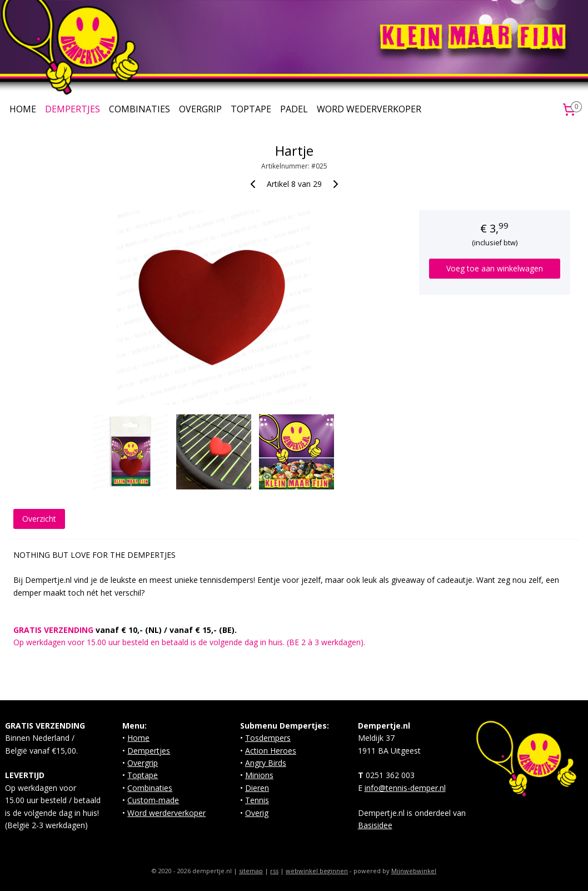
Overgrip (143, 763)
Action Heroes (271, 751)
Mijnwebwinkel (414, 871)
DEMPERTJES (73, 109)
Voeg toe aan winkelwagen (495, 268)
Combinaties (150, 788)
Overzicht (39, 519)
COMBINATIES (139, 109)
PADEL (294, 109)
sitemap (251, 871)
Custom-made (153, 800)
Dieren (257, 788)
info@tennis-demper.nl (405, 788)
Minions (259, 775)
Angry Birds (266, 763)
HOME (23, 109)
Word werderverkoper (166, 813)
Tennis (257, 800)
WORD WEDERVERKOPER (369, 109)
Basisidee (375, 825)
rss (274, 871)
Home (138, 738)
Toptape (143, 775)
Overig (257, 813)
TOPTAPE (251, 109)
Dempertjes (149, 751)
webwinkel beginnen (317, 871)
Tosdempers (268, 738)
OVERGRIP (200, 109)
